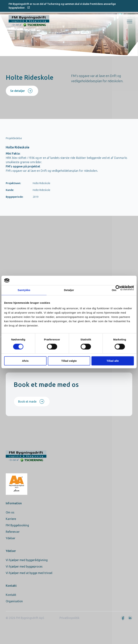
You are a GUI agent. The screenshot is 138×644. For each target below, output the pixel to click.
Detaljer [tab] (69, 290)
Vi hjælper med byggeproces (24, 566)
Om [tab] (114, 290)
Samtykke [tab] (24, 290)
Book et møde (31, 402)
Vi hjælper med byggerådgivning (27, 560)
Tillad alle (113, 361)
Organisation (14, 601)
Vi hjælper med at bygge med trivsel (29, 573)
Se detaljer (22, 91)
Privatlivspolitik (69, 618)
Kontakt (11, 595)
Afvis (25, 361)
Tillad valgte (69, 361)
